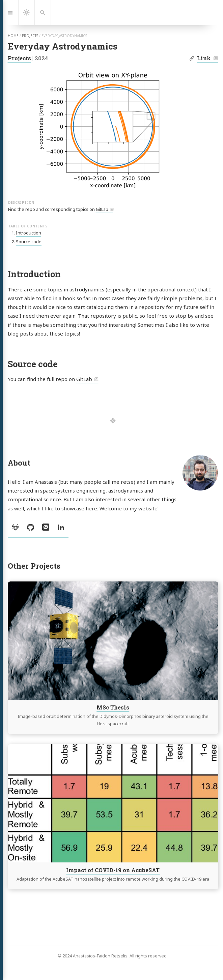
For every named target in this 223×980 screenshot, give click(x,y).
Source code (29, 242)
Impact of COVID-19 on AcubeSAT (113, 870)
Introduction (29, 233)
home (13, 36)
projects (30, 36)
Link (204, 58)
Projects (19, 58)
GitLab (102, 209)
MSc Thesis (113, 707)
